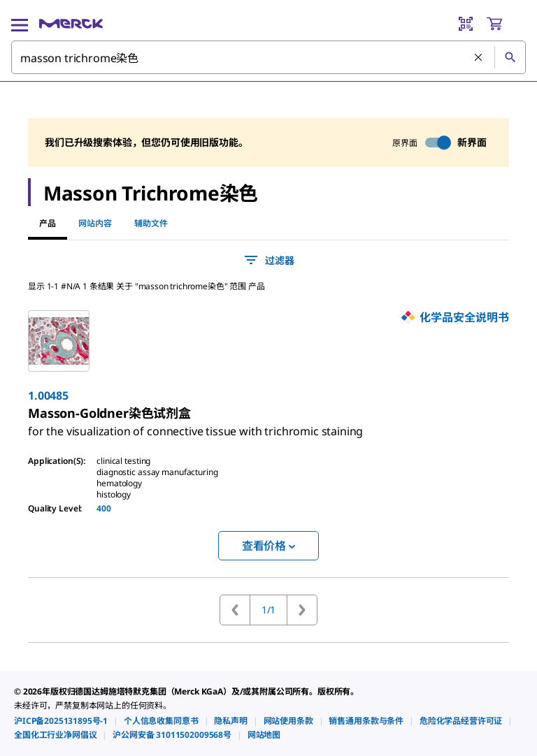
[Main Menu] (20, 24)
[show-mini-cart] (506, 24)
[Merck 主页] (71, 24)
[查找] (510, 57)
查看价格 (268, 546)
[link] (195, 426)
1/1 (269, 610)
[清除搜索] (479, 58)
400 (104, 508)
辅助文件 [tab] (151, 223)
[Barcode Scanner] (466, 24)
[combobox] (268, 57)
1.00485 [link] (48, 395)
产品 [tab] (48, 223)
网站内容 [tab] (95, 223)
